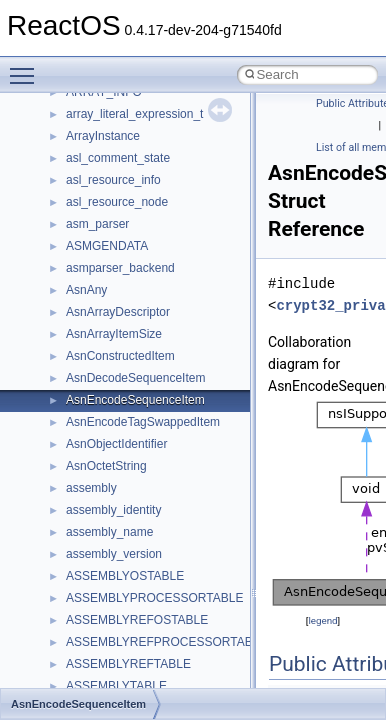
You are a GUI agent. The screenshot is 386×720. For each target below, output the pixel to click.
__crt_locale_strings (119, 256)
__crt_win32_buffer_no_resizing (151, 630)
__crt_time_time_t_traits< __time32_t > (170, 476)
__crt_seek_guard (114, 366)
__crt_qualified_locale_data (139, 322)
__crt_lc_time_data (116, 124)
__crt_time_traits (110, 520)
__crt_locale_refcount (123, 212)
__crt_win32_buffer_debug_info (150, 564)
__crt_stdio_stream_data (132, 432)
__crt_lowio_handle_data (132, 278)
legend (322, 620)
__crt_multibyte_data (121, 300)
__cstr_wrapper (107, 674)
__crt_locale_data (113, 146)
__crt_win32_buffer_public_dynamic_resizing (185, 652)
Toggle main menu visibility (27, 67)
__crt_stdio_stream (117, 410)
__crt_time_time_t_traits (130, 454)
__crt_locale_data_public (132, 168)
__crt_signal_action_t (122, 388)
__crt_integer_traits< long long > (152, 102)
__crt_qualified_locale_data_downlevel (169, 344)
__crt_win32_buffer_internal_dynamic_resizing (189, 608)
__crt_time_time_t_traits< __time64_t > (170, 498)
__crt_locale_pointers (123, 190)
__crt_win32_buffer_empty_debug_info (169, 586)
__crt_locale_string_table (132, 234)
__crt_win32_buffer (117, 542)
